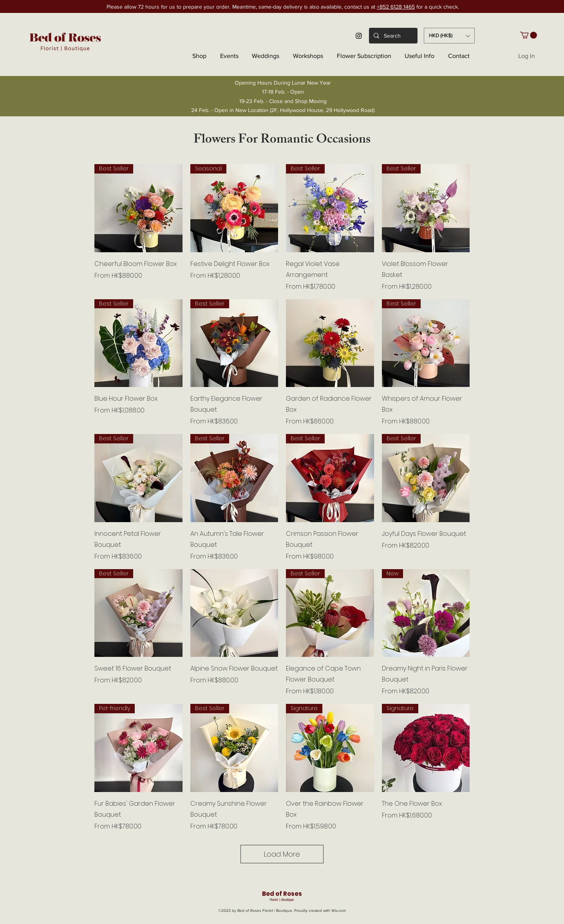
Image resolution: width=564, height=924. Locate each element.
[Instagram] (359, 36)
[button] (449, 36)
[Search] (392, 36)
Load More (282, 854)
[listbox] (449, 36)
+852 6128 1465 (396, 7)
